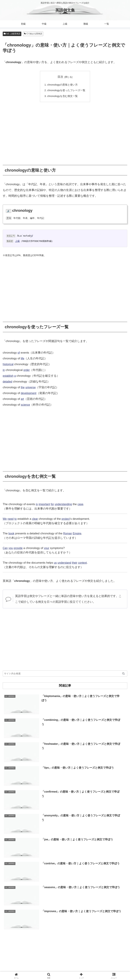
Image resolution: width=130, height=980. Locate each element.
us (55, 563)
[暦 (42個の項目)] (123, 929)
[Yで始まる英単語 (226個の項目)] (115, 923)
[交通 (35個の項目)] (23, 935)
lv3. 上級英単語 (12, 34)
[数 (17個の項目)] (123, 935)
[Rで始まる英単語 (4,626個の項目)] (15, 906)
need (11, 519)
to (16, 519)
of (19, 353)
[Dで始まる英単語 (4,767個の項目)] (115, 900)
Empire (78, 534)
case (83, 504)
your (48, 548)
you (11, 548)
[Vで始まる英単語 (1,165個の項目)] (105, 917)
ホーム (23, 964)
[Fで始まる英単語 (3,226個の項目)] (36, 912)
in (4, 370)
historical (8, 364)
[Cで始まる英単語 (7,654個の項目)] (40, 900)
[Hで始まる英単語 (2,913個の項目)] (59, 912)
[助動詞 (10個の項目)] (46, 940)
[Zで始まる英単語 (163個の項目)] (14, 929)
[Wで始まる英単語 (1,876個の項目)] (60, 917)
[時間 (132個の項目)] (40, 929)
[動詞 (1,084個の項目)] (122, 917)
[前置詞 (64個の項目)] (78, 929)
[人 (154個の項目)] (30, 929)
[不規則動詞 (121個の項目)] (63, 929)
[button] (123, 674)
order (27, 370)
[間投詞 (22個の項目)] (91, 935)
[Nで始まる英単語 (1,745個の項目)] (82, 917)
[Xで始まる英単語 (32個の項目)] (39, 935)
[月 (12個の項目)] (27, 940)
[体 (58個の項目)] (114, 929)
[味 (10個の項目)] (64, 940)
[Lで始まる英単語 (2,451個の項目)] (105, 912)
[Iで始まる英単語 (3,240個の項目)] (14, 912)
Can (5, 548)
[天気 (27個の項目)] (79, 935)
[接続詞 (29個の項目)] (67, 935)
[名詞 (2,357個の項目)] (122, 912)
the (23, 387)
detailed (8, 382)
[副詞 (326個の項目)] (97, 923)
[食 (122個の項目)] (50, 929)
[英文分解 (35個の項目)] (10, 935)
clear (36, 519)
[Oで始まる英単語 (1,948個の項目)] (37, 917)
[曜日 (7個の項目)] (100, 940)
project (67, 519)
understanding (65, 504)
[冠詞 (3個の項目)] (118, 940)
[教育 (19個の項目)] (102, 935)
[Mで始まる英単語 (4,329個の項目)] (65, 906)
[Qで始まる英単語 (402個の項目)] (78, 923)
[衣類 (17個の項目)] (113, 935)
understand (65, 563)
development (29, 393)
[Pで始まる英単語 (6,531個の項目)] (65, 900)
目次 (60, 77)
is (37, 504)
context (84, 563)
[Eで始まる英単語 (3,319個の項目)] (115, 906)
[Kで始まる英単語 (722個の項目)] (30, 923)
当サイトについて (65, 964)
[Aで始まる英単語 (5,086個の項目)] (90, 900)
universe (31, 387)
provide (19, 548)
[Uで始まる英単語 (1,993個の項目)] (14, 917)
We (5, 519)
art (23, 399)
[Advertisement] (65, 131)
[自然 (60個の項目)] (104, 929)
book (12, 534)
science (26, 405)
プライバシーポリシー (97, 969)
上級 (18, 241)
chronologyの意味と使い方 (62, 85)
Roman (68, 534)
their (76, 563)
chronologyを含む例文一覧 (62, 96)
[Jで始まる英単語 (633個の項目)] (54, 923)
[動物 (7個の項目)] (81, 940)
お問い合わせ (107, 964)
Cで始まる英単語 (33, 34)
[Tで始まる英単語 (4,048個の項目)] (90, 906)
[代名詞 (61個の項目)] (91, 929)
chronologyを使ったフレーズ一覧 (66, 90)
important (45, 504)
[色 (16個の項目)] (11, 940)
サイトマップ (33, 969)
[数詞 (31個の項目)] (56, 935)
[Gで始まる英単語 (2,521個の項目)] (82, 912)
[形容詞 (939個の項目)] (10, 923)
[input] (65, 674)
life (23, 358)
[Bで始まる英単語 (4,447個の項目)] (40, 906)
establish (8, 376)
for (53, 504)
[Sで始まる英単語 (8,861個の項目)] (15, 900)
